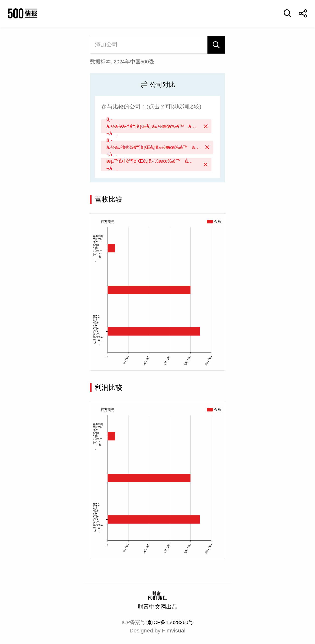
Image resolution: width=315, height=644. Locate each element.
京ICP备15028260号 (170, 622)
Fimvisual (174, 631)
